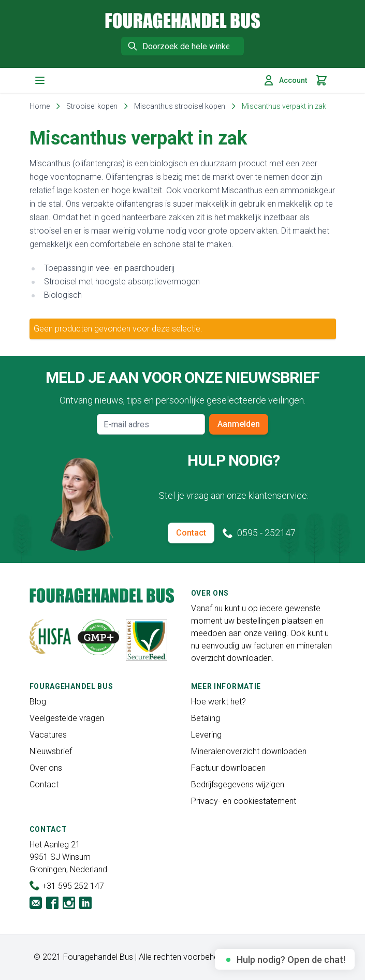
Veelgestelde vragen (67, 718)
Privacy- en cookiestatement (244, 801)
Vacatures (48, 735)
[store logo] (183, 20)
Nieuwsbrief (51, 751)
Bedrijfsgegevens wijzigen (238, 784)
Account (285, 80)
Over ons (46, 768)
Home (40, 106)
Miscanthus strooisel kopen (180, 106)
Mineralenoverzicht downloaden (249, 751)
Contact (191, 533)
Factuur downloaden (228, 768)
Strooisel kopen (92, 106)
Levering (206, 735)
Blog (38, 702)
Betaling (206, 718)
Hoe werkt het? (218, 702)
